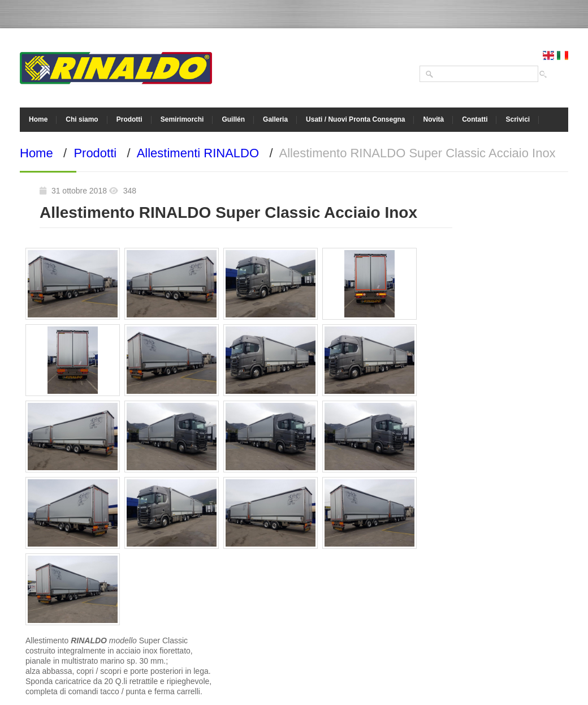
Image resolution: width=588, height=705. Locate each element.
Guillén (233, 119)
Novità (433, 119)
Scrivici (518, 119)
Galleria (275, 119)
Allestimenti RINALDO (198, 153)
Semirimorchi (182, 119)
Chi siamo (82, 119)
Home (38, 119)
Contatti (475, 119)
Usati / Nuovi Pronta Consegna (355, 119)
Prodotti (129, 119)
